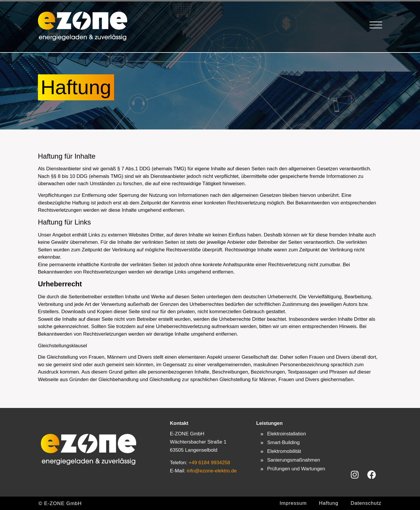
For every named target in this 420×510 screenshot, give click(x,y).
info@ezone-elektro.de (211, 471)
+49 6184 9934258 (209, 463)
